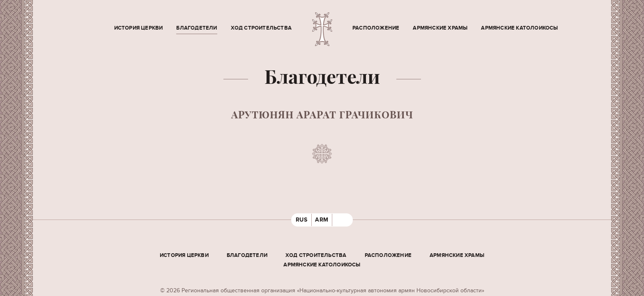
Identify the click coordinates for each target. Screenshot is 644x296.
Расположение (376, 28)
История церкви (139, 28)
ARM (322, 220)
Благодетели (197, 28)
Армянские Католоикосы (519, 28)
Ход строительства (261, 28)
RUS (302, 220)
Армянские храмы (440, 28)
